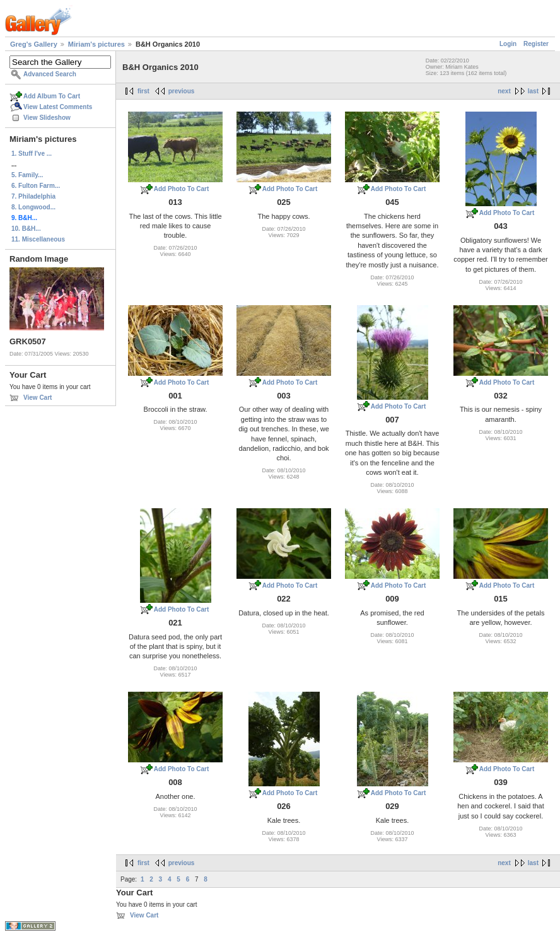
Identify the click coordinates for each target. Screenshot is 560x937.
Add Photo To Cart (182, 189)
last (533, 91)
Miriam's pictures (96, 44)
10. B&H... (26, 229)
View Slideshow (47, 118)
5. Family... (27, 175)
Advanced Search (50, 74)
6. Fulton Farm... (36, 186)
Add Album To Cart (52, 96)
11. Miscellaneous (38, 239)
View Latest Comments (58, 107)
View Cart (38, 398)
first (143, 91)
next (504, 91)
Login (508, 44)
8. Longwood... (33, 207)
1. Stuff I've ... (32, 154)
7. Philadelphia (33, 196)
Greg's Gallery (34, 44)
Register (536, 44)
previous (182, 91)
